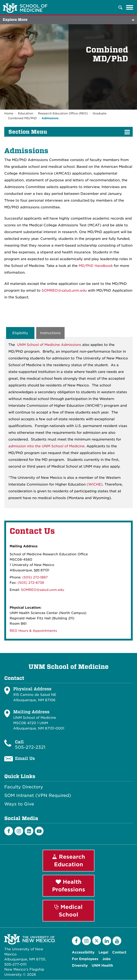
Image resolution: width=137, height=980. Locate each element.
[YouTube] (117, 941)
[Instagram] (19, 831)
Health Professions (69, 886)
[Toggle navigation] (130, 7)
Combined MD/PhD (22, 118)
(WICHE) (95, 485)
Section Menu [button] (28, 132)
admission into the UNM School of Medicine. (47, 446)
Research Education (69, 861)
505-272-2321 (30, 747)
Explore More (15, 20)
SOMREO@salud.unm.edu (64, 290)
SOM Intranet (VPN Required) (38, 795)
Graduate (100, 113)
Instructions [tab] (50, 333)
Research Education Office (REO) (63, 113)
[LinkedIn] (29, 831)
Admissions (50, 118)
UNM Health (102, 966)
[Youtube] (39, 831)
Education (26, 113)
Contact (119, 953)
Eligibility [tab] (20, 333)
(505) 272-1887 (35, 577)
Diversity (80, 966)
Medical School (68, 911)
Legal (103, 953)
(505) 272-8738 (31, 583)
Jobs (106, 959)
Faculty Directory (24, 787)
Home (9, 113)
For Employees (85, 959)
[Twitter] (97, 941)
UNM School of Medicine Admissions (49, 345)
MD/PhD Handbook (96, 266)
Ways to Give (19, 804)
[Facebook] (9, 831)
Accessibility (83, 953)
